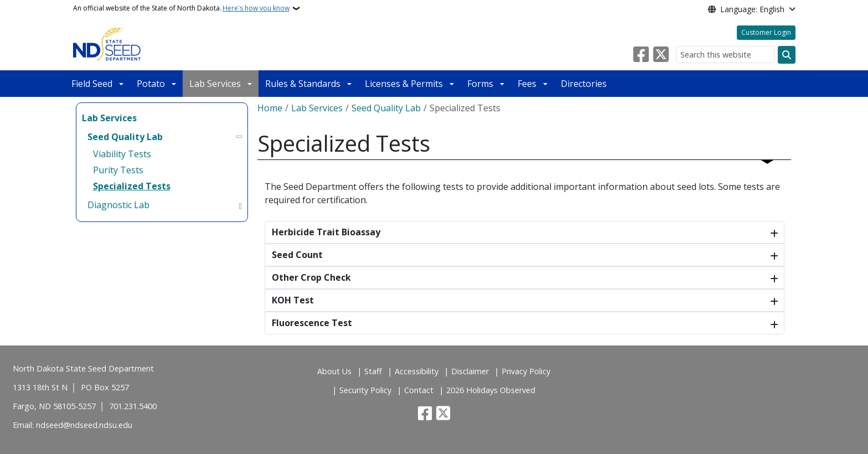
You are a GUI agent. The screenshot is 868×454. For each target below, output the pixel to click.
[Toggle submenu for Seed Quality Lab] (240, 137)
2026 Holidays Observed (491, 390)
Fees (527, 84)
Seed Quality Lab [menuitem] (125, 137)
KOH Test (293, 300)
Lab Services (215, 84)
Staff (373, 371)
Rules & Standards (303, 84)
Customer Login (766, 32)
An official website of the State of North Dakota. (181, 8)
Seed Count (297, 255)
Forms (480, 84)
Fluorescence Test (312, 323)
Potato (151, 84)
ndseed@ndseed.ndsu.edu (84, 425)
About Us (334, 371)
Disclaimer (470, 371)
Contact (419, 390)
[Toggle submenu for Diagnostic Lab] (240, 205)
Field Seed (92, 84)
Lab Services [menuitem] (109, 118)
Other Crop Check (311, 277)
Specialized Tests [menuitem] (132, 186)
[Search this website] (725, 55)
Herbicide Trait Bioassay (326, 232)
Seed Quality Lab (386, 108)
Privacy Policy (526, 371)
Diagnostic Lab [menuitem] (118, 205)
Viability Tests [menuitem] (122, 154)
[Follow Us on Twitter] (661, 55)
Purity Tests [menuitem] (118, 170)
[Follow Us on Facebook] (641, 55)
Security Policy (365, 390)
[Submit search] (787, 55)
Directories (584, 84)
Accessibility (417, 371)
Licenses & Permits (404, 84)
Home (270, 108)
